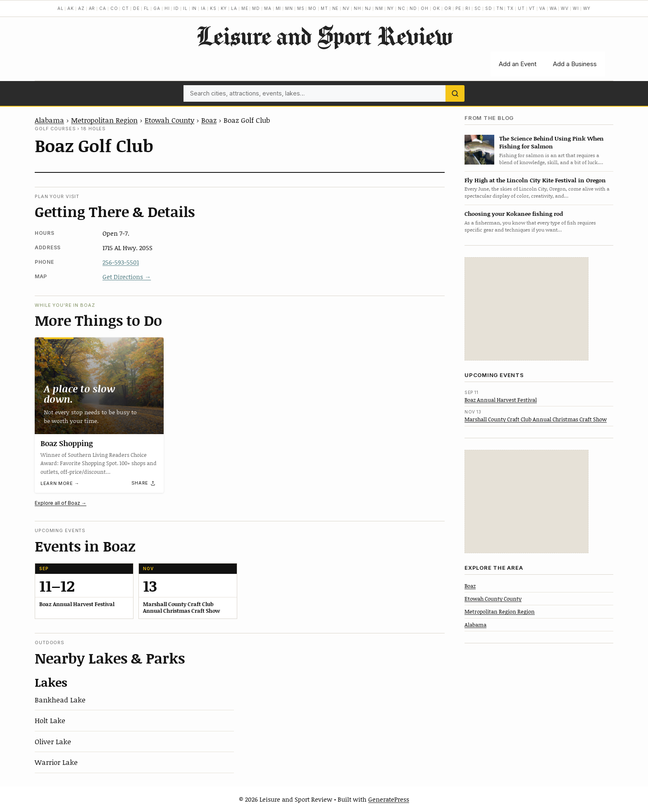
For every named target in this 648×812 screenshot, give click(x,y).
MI (279, 8)
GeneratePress (389, 799)
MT (324, 8)
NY (391, 8)
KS (213, 8)
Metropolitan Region (104, 120)
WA (553, 8)
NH (357, 8)
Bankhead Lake (60, 700)
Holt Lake (50, 720)
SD (489, 8)
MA (268, 8)
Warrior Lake (56, 762)
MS (301, 8)
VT (532, 8)
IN (194, 8)
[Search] (455, 93)
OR (448, 8)
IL (185, 8)
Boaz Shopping (67, 443)
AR (92, 8)
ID (176, 8)
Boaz (209, 120)
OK (436, 8)
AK (71, 8)
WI (576, 8)
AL (61, 8)
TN (500, 8)
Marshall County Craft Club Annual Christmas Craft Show (536, 419)
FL (147, 8)
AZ (81, 8)
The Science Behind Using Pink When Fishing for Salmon (552, 142)
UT (521, 8)
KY (224, 8)
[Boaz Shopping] (99, 386)
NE (336, 8)
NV (346, 8)
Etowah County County (493, 599)
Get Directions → (127, 277)
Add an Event (518, 64)
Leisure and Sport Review (324, 36)
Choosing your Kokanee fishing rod (514, 214)
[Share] (144, 483)
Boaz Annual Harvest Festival (501, 400)
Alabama (49, 120)
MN (289, 8)
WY (587, 8)
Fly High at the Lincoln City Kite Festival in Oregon (535, 180)
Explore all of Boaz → (61, 503)
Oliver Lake (53, 741)
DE (136, 8)
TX (510, 8)
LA (234, 8)
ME (245, 8)
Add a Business (575, 64)
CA (103, 8)
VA (542, 8)
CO (114, 8)
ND (413, 8)
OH (425, 8)
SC (478, 8)
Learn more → (60, 484)
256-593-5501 (121, 262)
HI (167, 8)
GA (157, 8)
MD (256, 8)
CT (125, 8)
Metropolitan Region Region (500, 611)
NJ (368, 8)
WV (565, 8)
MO (312, 8)
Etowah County (169, 120)
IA (203, 8)
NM (379, 8)
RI (468, 8)
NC (402, 8)
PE (458, 8)
